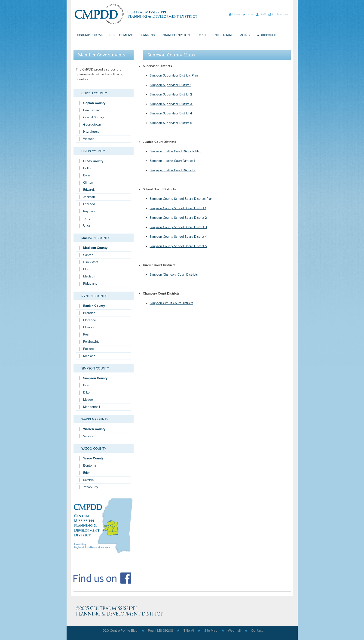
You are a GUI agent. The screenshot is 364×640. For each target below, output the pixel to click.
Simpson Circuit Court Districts (171, 303)
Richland (89, 356)
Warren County (95, 419)
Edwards (89, 190)
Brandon (89, 313)
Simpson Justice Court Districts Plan (176, 151)
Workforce (266, 35)
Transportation (176, 35)
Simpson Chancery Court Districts (174, 275)
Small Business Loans (215, 35)
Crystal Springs (94, 117)
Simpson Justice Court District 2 (173, 170)
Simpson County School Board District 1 (178, 208)
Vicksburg (90, 436)
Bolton (88, 168)
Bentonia (90, 466)
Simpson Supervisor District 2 (171, 94)
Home (236, 14)
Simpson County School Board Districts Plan (181, 199)
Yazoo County (94, 449)
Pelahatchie (91, 342)
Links (250, 14)
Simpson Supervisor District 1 (171, 85)
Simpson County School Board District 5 (178, 246)
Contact (257, 631)
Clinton (88, 183)
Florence (90, 320)
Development (121, 35)
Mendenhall (92, 407)
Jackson (89, 197)
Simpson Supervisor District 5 (171, 123)
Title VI (189, 631)
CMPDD (136, 14)
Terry (87, 218)
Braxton (89, 385)
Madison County (96, 238)
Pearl (87, 334)
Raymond (90, 211)
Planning (147, 35)
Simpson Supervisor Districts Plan (174, 75)
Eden (87, 473)
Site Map (211, 631)
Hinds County (93, 151)
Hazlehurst (91, 132)
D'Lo (86, 392)
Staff (263, 14)
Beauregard (92, 110)
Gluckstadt (91, 262)
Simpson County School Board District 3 (178, 227)
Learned (89, 204)
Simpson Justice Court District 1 (172, 161)
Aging (245, 35)
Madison (89, 276)
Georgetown (92, 125)
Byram (88, 175)
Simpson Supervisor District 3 (171, 104)
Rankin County (94, 296)
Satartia (88, 480)
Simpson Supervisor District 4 (171, 113)
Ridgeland (90, 284)
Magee (88, 400)
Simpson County (95, 368)
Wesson (89, 139)
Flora (87, 269)
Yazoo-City (91, 487)
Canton (88, 255)
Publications (280, 14)
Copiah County (94, 93)
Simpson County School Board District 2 (178, 218)
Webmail (234, 631)
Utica (87, 226)
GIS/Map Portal (90, 35)
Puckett (89, 349)
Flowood (89, 327)
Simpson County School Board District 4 (178, 237)
